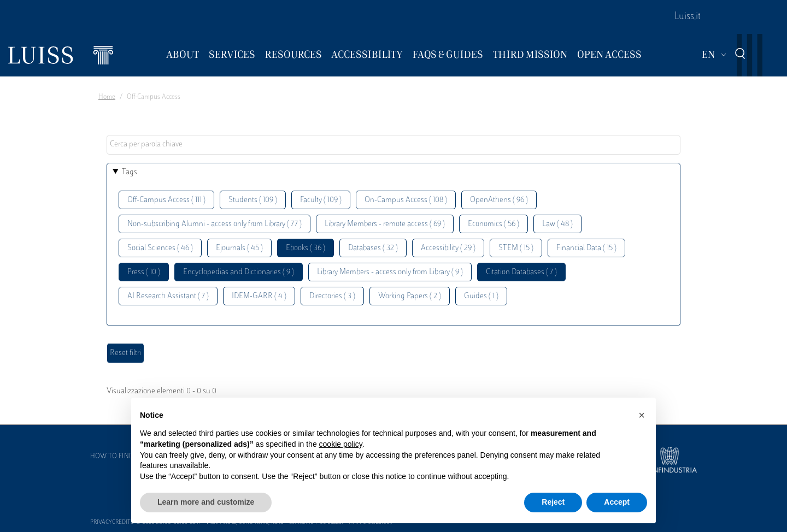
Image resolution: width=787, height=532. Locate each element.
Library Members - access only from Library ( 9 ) (390, 272)
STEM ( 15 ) (516, 248)
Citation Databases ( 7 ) (521, 272)
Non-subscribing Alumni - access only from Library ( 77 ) (215, 224)
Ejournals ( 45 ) (239, 248)
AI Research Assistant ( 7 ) (168, 296)
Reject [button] (553, 502)
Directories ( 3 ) (332, 296)
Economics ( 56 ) (494, 224)
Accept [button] (617, 502)
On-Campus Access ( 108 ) (406, 200)
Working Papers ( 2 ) (410, 296)
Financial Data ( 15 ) (586, 248)
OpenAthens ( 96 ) (499, 200)
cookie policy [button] (341, 444)
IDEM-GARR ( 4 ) (259, 296)
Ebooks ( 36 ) (306, 248)
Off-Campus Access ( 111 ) (166, 200)
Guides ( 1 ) (481, 296)
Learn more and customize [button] (206, 502)
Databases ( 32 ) (373, 248)
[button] (642, 415)
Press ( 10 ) (144, 272)
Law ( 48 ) (557, 224)
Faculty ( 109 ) (321, 200)
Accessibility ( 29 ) (448, 248)
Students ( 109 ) (253, 200)
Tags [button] (130, 172)
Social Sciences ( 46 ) (160, 248)
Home (107, 97)
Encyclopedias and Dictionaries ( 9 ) (239, 272)
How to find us (117, 457)
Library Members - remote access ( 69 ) (385, 224)
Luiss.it (688, 17)
